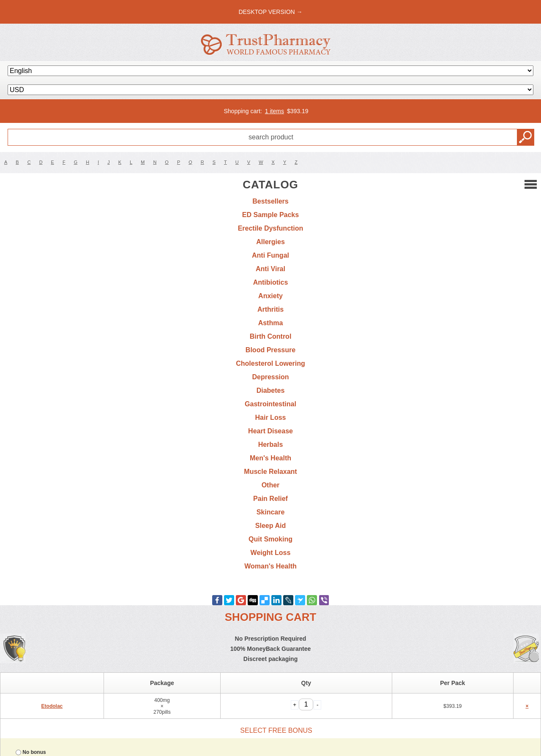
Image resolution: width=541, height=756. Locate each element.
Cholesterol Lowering (270, 363)
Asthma (271, 323)
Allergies (270, 242)
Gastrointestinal (270, 404)
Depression (270, 377)
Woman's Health (270, 566)
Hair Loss (271, 417)
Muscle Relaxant (270, 472)
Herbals (271, 445)
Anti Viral (270, 269)
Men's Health (270, 458)
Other (271, 485)
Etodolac (52, 706)
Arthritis (270, 309)
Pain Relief (270, 499)
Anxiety (270, 296)
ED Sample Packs (270, 215)
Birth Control (271, 336)
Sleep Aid (270, 526)
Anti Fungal (270, 255)
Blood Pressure (270, 350)
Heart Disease (270, 431)
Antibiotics (271, 282)
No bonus (34, 752)
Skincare (271, 512)
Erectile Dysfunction (271, 228)
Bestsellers (270, 201)
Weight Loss (271, 553)
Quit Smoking (270, 539)
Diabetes (271, 390)
